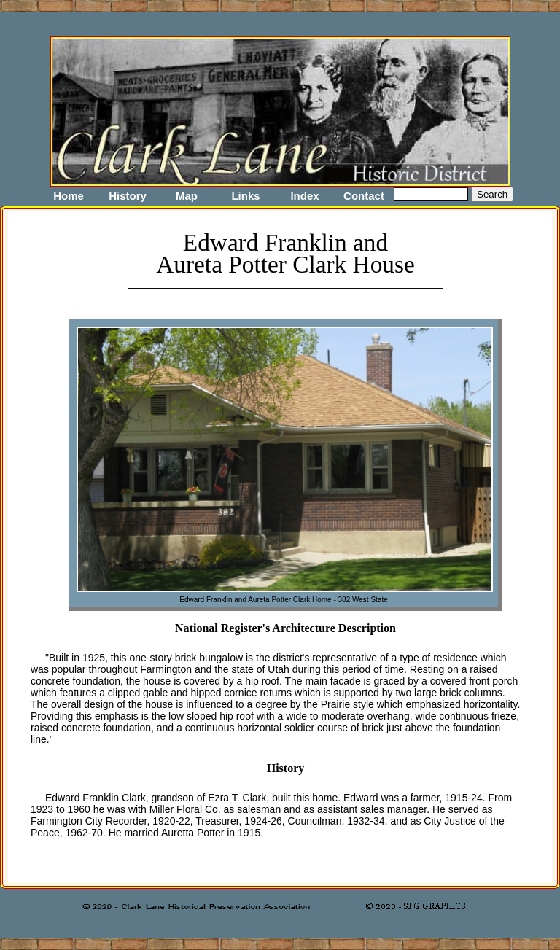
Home (69, 196)
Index (304, 196)
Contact (364, 196)
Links (245, 196)
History (128, 196)
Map (187, 196)
